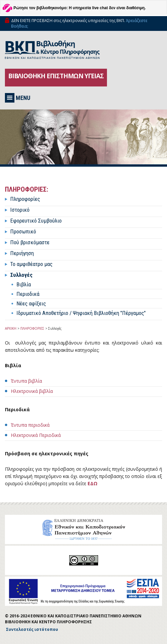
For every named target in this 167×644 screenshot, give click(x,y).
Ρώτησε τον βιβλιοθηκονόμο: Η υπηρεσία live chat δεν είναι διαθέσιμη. (80, 8)
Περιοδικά (28, 294)
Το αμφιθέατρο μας (31, 264)
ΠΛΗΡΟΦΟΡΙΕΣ (32, 328)
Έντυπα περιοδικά (30, 425)
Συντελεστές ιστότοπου (32, 629)
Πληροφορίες (25, 199)
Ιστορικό (20, 210)
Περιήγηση (22, 253)
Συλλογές (21, 275)
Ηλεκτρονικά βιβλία (32, 391)
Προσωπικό (23, 231)
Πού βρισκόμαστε (30, 242)
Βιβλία (24, 284)
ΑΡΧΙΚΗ (11, 328)
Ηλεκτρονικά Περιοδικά (36, 435)
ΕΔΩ (93, 483)
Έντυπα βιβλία (26, 381)
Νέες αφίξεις (31, 303)
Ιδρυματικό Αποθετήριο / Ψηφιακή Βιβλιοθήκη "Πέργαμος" (81, 313)
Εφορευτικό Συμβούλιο (36, 221)
